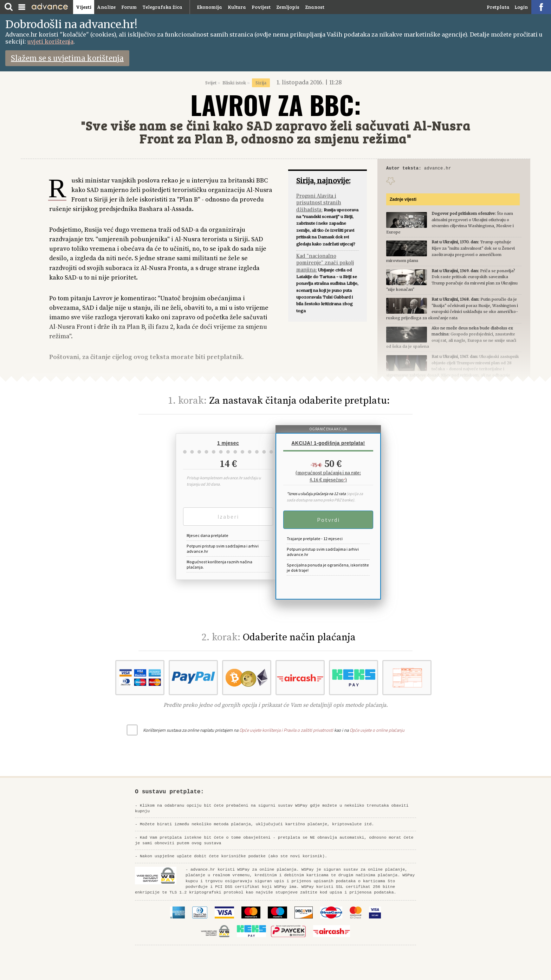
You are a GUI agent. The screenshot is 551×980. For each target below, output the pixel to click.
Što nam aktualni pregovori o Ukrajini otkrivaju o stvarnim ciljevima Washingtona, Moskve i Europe (450, 224)
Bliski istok (234, 83)
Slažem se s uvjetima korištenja (67, 58)
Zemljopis (288, 7)
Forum (129, 7)
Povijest (261, 7)
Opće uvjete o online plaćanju (377, 730)
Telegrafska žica (162, 7)
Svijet (211, 83)
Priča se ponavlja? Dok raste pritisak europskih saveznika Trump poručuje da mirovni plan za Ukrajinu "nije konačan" (452, 281)
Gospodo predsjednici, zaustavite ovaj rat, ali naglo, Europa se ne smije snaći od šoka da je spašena (451, 338)
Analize (106, 7)
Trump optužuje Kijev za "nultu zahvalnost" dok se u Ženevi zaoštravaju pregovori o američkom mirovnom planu (450, 252)
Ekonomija (210, 7)
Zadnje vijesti (403, 200)
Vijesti (84, 7)
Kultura (237, 7)
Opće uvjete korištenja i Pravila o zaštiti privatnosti (286, 730)
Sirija (261, 83)
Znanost (315, 7)
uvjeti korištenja (50, 41)
